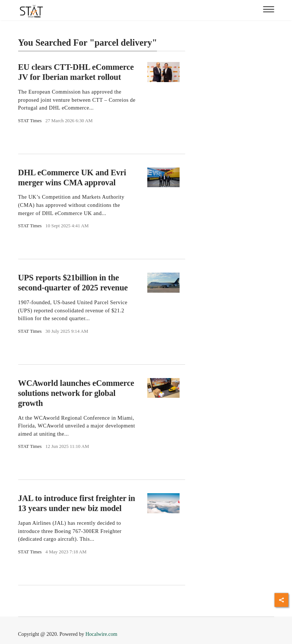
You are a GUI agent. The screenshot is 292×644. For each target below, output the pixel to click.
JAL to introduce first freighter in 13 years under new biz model (77, 503)
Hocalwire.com (101, 634)
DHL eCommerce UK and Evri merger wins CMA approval (72, 178)
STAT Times (30, 121)
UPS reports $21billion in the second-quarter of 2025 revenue (73, 283)
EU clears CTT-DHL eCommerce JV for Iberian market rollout (76, 72)
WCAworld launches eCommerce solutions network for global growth (76, 393)
